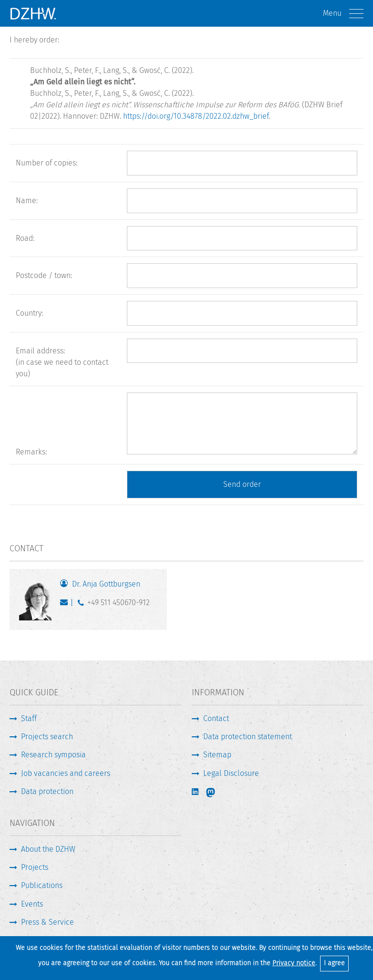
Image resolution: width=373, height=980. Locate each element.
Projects (35, 867)
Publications (42, 885)
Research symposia (53, 755)
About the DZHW (48, 849)
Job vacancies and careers (66, 773)
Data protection (47, 791)
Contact (216, 718)
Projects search (47, 737)
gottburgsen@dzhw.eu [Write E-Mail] (66, 605)
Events (32, 904)
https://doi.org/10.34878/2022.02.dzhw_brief (196, 116)
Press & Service (47, 922)
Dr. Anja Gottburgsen (106, 584)
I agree (334, 963)
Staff (29, 718)
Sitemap (217, 755)
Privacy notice (294, 963)
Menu (343, 14)
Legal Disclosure (231, 773)
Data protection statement (248, 737)
